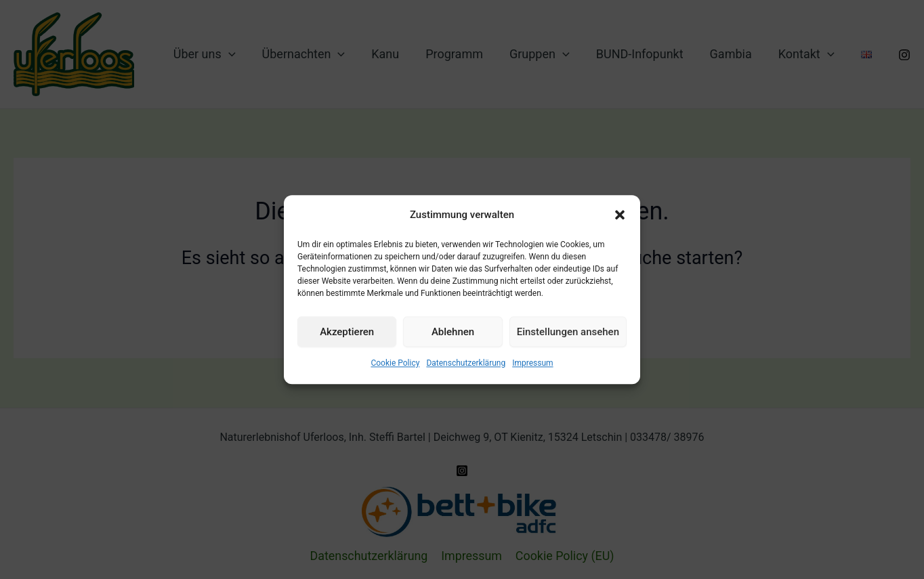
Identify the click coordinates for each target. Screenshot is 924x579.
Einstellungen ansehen (568, 332)
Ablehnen (453, 332)
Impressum (532, 364)
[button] (620, 215)
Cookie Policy (395, 364)
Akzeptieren (347, 332)
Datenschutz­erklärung (466, 364)
